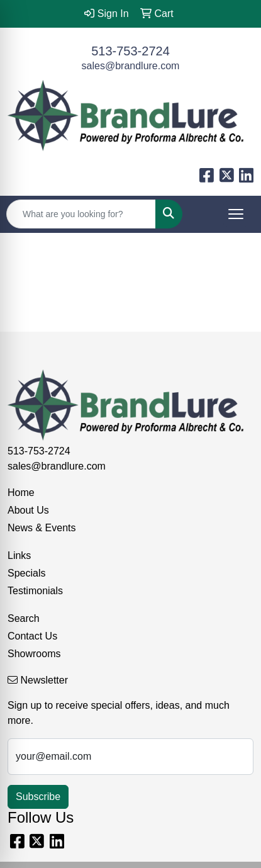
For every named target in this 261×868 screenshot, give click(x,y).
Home (21, 493)
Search (24, 618)
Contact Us (32, 636)
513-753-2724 (130, 51)
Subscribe (38, 797)
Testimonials (35, 591)
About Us (28, 510)
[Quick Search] (81, 214)
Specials (26, 573)
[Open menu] (236, 214)
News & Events (42, 528)
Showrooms (34, 654)
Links (19, 555)
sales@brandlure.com (131, 66)
